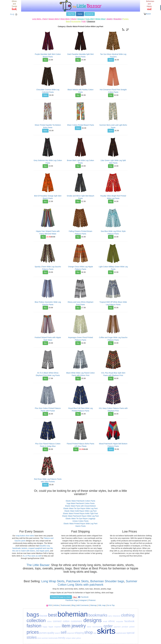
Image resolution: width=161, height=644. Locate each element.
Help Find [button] (71, 14)
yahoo (78, 638)
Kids (84, 21)
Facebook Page (72, 600)
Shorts (74, 19)
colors (49, 621)
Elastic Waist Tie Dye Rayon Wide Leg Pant (80, 508)
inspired (57, 627)
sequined (71, 633)
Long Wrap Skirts (52, 581)
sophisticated (121, 633)
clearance (117, 616)
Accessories (76, 21)
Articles (56, 605)
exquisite (120, 621)
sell (64, 632)
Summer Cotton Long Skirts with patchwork (98, 583)
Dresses (81, 19)
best (53, 615)
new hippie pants (43, 551)
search (57, 633)
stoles (32, 637)
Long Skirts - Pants (40, 19)
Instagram (83, 600)
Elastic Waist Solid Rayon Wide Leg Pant (81, 511)
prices (33, 632)
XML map (102, 605)
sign (95, 633)
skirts (106, 631)
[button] (123, 29)
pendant (125, 627)
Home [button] (80, 14)
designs (93, 620)
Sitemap (93, 605)
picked (132, 627)
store (39, 638)
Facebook (85, 597)
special (131, 633)
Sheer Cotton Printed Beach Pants (80, 125)
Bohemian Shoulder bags (107, 581)
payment (117, 627)
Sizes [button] (111, 60)
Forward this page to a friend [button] (61, 597)
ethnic (112, 621)
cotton (66, 621)
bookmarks (98, 615)
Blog (73, 605)
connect (57, 621)
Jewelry (109, 19)
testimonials (53, 638)
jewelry (79, 626)
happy (45, 627)
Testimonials (65, 605)
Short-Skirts (65, 19)
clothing (128, 615)
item (66, 626)
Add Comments (83, 605)
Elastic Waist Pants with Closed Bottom (80, 506)
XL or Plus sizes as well (32, 556)
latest (89, 627)
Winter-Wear (100, 19)
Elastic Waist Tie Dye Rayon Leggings (80, 519)
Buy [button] (45, 60)
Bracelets (118, 19)
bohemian (73, 614)
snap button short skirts (25, 536)
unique (68, 638)
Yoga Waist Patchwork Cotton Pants (80, 503)
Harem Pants (80, 526)
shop (88, 632)
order (108, 626)
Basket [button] (147, 14)
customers (76, 621)
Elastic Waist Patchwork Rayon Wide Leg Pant (81, 516)
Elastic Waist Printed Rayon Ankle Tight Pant (80, 513)
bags (33, 615)
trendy (62, 638)
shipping (79, 633)
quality (51, 633)
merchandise (97, 627)
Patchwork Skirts (77, 581)
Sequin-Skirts (54, 19)
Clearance (91, 21)
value (73, 638)
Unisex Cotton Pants (80, 521)
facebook (129, 621)
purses (43, 633)
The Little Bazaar (38, 565)
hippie (51, 627)
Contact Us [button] (90, 14)
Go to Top (111, 605)
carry (110, 616)
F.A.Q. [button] (14, 14)
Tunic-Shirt (90, 19)
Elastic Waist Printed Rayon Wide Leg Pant (80, 524)
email (105, 621)
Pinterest (92, 600)
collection (36, 621)
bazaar (44, 616)
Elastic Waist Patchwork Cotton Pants (80, 501)
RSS (50, 605)
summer (45, 638)
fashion (34, 626)
